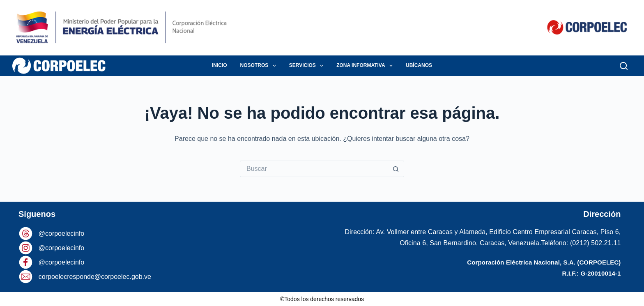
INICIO (220, 65)
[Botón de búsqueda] (396, 169)
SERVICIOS (308, 66)
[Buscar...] (314, 169)
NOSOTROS (260, 66)
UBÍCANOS (419, 65)
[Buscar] (624, 66)
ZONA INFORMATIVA (366, 66)
